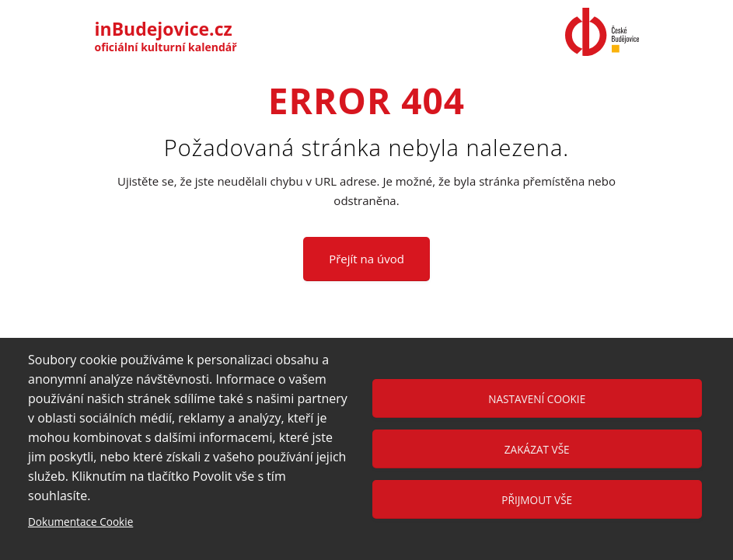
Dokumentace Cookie (80, 522)
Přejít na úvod (366, 259)
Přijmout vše (537, 500)
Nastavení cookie (537, 399)
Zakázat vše (537, 449)
